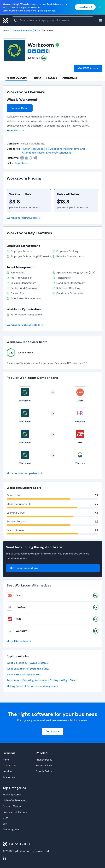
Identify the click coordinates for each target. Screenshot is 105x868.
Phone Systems (12, 795)
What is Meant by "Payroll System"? (28, 663)
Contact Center (12, 806)
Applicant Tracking (61, 149)
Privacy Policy (44, 760)
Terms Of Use (44, 765)
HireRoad (21, 607)
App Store (21, 163)
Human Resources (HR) (35, 149)
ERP (5, 824)
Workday (21, 631)
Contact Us (9, 765)
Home (6, 760)
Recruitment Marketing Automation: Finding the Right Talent (42, 680)
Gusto (20, 595)
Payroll (41, 153)
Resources (9, 777)
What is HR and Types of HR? (24, 674)
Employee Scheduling (59, 153)
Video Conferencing (14, 800)
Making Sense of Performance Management (32, 686)
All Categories (11, 829)
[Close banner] (100, 7)
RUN (18, 619)
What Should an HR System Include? (28, 669)
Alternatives (70, 78)
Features (52, 78)
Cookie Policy (44, 771)
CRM (5, 818)
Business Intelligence (15, 812)
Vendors (8, 771)
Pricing (37, 78)
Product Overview (16, 78)
